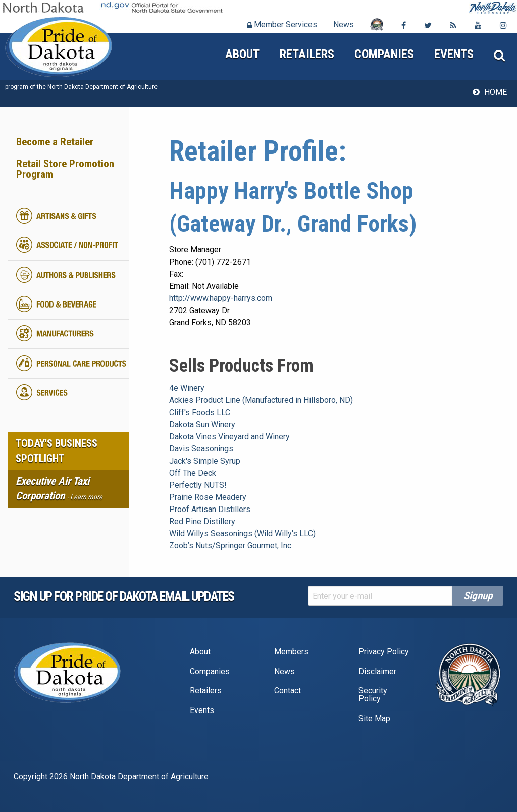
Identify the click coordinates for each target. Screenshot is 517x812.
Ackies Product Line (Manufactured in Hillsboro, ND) (261, 400)
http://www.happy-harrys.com (221, 298)
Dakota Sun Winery (202, 424)
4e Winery (187, 388)
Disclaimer (377, 671)
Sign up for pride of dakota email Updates (124, 596)
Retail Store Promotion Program (65, 169)
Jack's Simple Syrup (205, 461)
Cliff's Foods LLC (200, 412)
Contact (288, 691)
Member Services (282, 24)
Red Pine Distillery (202, 521)
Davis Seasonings (201, 449)
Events (454, 54)
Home (496, 92)
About (242, 54)
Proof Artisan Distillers (210, 509)
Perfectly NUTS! (198, 485)
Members (291, 652)
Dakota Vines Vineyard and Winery (229, 437)
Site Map (374, 718)
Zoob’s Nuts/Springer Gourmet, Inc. (231, 546)
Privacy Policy (384, 652)
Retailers (307, 54)
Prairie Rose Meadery (208, 497)
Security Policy (373, 695)
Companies (384, 54)
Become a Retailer (55, 142)
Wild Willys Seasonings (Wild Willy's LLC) (242, 534)
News (344, 24)
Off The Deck (193, 473)
